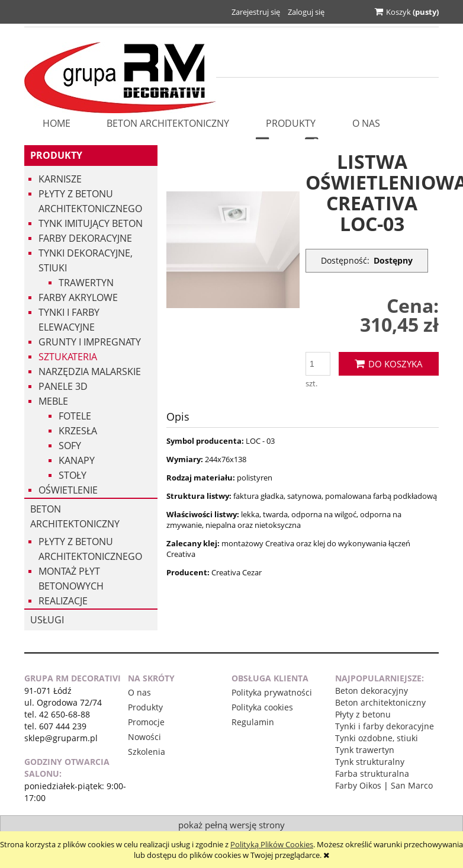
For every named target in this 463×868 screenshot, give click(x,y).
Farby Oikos (358, 785)
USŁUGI (47, 620)
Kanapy (77, 460)
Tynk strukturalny (370, 762)
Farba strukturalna (372, 773)
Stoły (73, 475)
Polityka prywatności (272, 692)
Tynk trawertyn (365, 750)
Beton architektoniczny (75, 516)
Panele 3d (63, 386)
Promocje (146, 722)
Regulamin (253, 722)
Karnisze (60, 179)
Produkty (56, 155)
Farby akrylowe (78, 297)
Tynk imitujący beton (91, 223)
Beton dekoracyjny (372, 691)
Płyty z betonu (363, 714)
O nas (139, 692)
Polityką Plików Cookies (272, 844)
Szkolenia (147, 752)
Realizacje (63, 601)
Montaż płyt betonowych (71, 579)
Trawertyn (86, 283)
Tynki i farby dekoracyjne (385, 726)
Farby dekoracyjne (85, 238)
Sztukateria (68, 357)
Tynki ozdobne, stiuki (377, 738)
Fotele (75, 416)
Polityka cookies (262, 707)
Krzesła (78, 431)
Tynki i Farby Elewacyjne (69, 320)
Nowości (144, 737)
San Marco (412, 785)
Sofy (70, 446)
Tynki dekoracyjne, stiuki (86, 260)
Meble (53, 401)
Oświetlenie (68, 490)
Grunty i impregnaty (90, 342)
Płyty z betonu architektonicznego (90, 201)
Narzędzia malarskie (90, 371)
